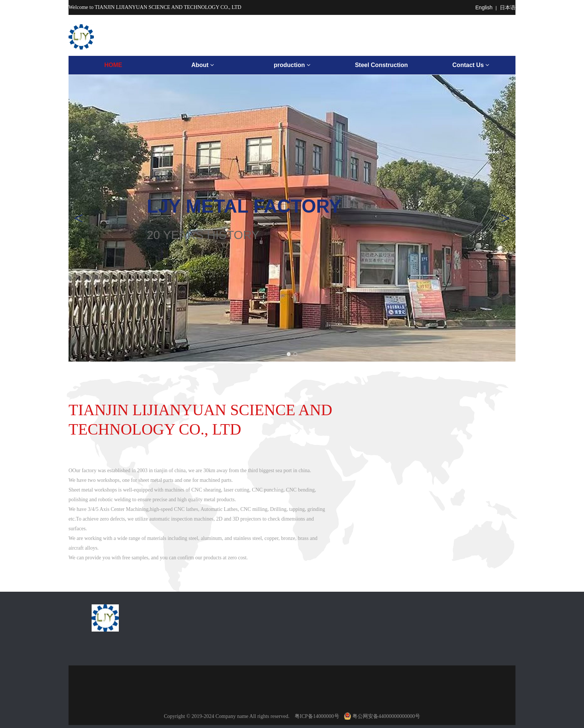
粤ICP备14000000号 (317, 716)
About (203, 65)
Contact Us (471, 65)
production (292, 65)
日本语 (508, 7)
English (484, 7)
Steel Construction (381, 65)
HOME (113, 65)
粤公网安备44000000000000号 (382, 716)
